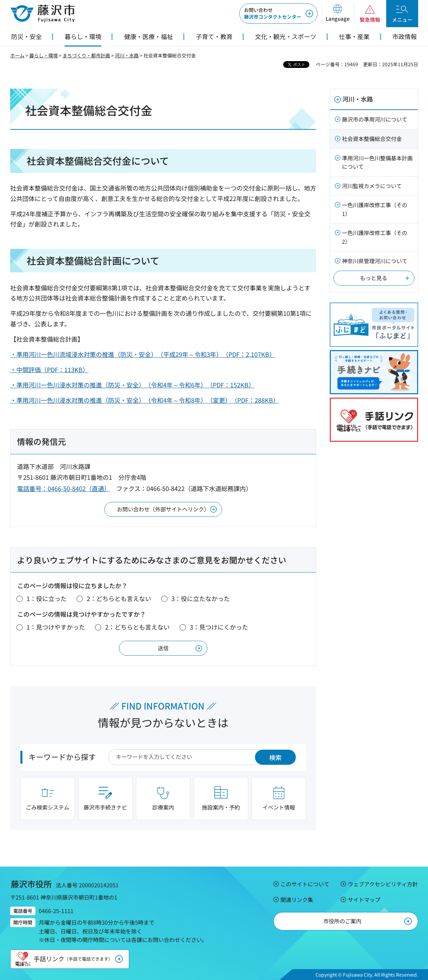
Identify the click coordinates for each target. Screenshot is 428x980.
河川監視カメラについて (372, 186)
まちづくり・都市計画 (86, 55)
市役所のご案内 (342, 921)
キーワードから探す (62, 757)
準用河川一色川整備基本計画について (377, 162)
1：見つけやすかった (56, 627)
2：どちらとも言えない (119, 598)
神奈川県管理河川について (375, 261)
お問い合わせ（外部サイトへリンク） (163, 509)
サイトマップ (364, 900)
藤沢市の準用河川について (375, 119)
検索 (275, 757)
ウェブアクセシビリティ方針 (383, 884)
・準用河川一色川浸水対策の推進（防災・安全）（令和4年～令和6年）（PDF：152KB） (132, 385)
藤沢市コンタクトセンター (273, 13)
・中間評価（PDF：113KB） (49, 369)
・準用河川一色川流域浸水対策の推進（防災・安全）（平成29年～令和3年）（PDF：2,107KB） (143, 354)
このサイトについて (305, 884)
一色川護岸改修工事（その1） (375, 209)
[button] (338, 14)
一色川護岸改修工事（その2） (375, 237)
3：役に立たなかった (201, 598)
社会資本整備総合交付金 (372, 139)
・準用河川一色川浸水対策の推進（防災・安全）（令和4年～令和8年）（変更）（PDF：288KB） (145, 400)
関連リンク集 (297, 900)
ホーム (17, 55)
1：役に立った (47, 598)
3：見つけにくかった (219, 627)
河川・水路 (127, 55)
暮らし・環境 (44, 55)
